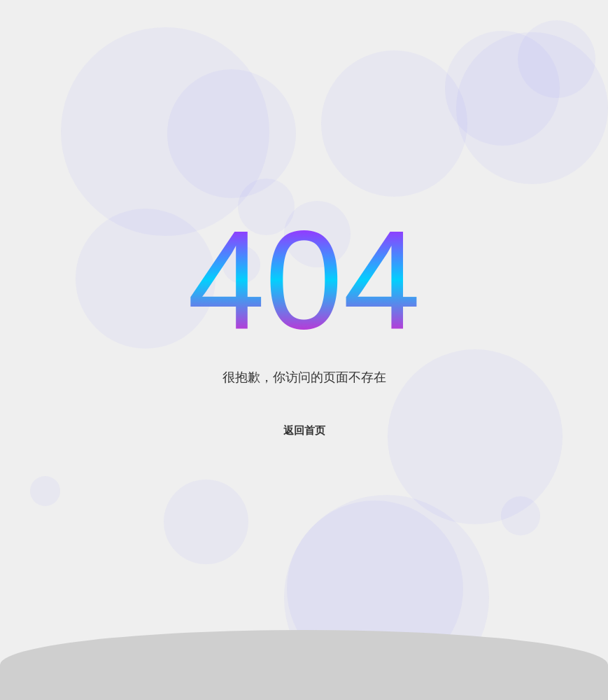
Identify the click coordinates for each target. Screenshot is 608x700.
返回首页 (304, 430)
